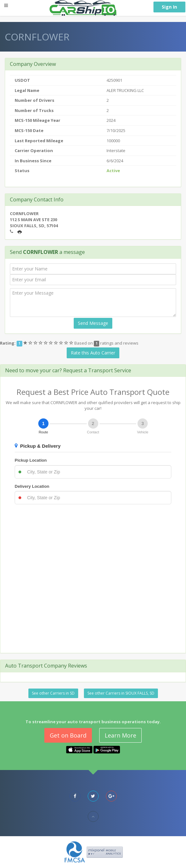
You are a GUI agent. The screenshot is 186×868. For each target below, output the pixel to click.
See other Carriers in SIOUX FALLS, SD (121, 693)
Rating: (8, 343)
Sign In (169, 7)
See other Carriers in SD (53, 693)
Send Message (93, 323)
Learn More (120, 735)
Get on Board (68, 735)
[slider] (49, 343)
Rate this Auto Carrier (93, 353)
